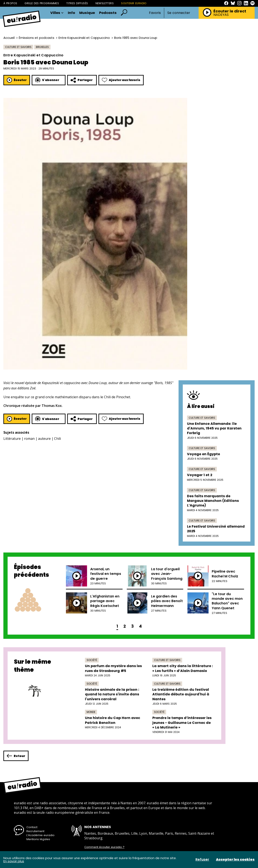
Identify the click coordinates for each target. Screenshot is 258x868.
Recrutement (35, 831)
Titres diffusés (77, 3)
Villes (57, 13)
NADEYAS (221, 15)
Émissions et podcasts (37, 38)
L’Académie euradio (40, 835)
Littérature (12, 439)
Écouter (17, 80)
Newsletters (105, 3)
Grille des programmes (42, 3)
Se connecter (179, 13)
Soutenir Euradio (134, 3)
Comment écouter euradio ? (104, 847)
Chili (57, 439)
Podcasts (108, 13)
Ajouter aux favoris (121, 80)
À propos (10, 3)
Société (92, 660)
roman (29, 439)
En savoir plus (14, 861)
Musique (87, 13)
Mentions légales (38, 839)
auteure (44, 439)
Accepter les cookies (235, 860)
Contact (32, 827)
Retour (16, 756)
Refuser (202, 860)
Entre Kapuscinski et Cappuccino (84, 38)
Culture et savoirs (18, 47)
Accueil (9, 38)
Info (71, 13)
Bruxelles (42, 47)
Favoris (155, 13)
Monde (91, 712)
